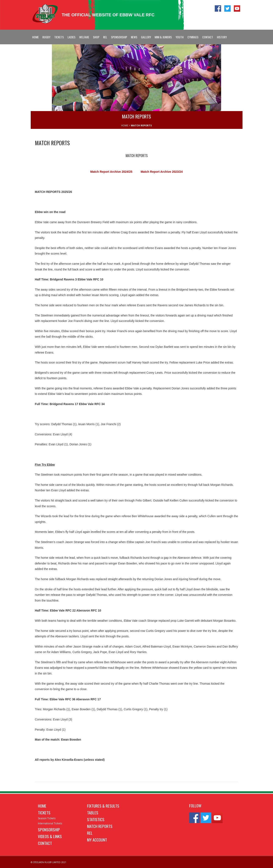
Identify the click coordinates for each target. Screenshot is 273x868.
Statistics (96, 819)
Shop (96, 37)
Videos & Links (50, 836)
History (222, 37)
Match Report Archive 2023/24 (162, 172)
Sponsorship (119, 37)
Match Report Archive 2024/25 (112, 172)
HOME (125, 125)
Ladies (71, 37)
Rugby (46, 37)
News (134, 37)
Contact (208, 37)
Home (35, 37)
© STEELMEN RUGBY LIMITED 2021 (49, 862)
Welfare (84, 37)
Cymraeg (193, 37)
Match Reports (100, 826)
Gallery (146, 37)
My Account (97, 840)
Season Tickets (47, 818)
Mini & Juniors (163, 37)
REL (105, 37)
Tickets (59, 37)
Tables (93, 812)
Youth (180, 37)
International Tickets (50, 823)
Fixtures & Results (103, 806)
